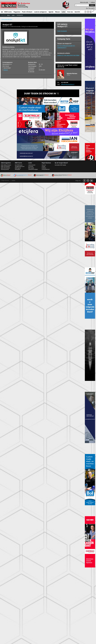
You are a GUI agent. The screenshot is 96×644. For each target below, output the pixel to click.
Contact (43, 167)
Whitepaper (18, 169)
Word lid (77, 12)
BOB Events (8, 12)
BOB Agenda (18, 168)
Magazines (17, 12)
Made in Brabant (27, 12)
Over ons (70, 12)
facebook (84, 181)
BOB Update (31, 168)
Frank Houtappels (62, 31)
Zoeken (92, 5)
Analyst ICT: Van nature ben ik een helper (68, 55)
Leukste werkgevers (40, 12)
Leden (64, 12)
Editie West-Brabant (5, 168)
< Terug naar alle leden (7, 19)
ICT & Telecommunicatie (66, 46)
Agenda (51, 12)
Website (6, 70)
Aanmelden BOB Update (60, 165)
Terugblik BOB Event (20, 167)
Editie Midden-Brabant (6, 165)
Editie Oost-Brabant (5, 167)
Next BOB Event (19, 165)
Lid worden (31, 167)
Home (2, 12)
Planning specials (5, 169)
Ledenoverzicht (32, 165)
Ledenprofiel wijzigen (33, 169)
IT (66, 48)
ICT (58, 46)
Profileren (93, 2)
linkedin (91, 181)
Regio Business (16, 5)
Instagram (88, 181)
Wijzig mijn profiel (84, 2)
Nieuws (58, 12)
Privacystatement (46, 169)
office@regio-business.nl (68, 84)
